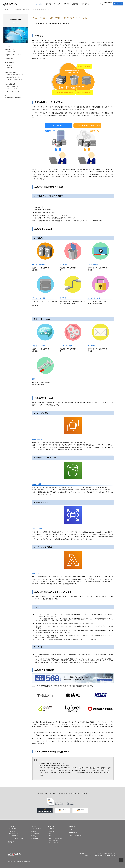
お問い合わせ (118, 3)
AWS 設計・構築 (11, 52)
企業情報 (75, 4)
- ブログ (34, 836)
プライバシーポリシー (97, 853)
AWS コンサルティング (13, 91)
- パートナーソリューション (16, 838)
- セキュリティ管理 (36, 829)
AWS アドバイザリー (12, 87)
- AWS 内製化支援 (13, 836)
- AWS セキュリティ (14, 833)
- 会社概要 (51, 829)
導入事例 (49, 4)
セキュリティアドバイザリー (14, 79)
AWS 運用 (9, 68)
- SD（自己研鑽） (35, 833)
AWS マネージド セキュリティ (15, 75)
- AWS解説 (33, 831)
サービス (40, 4)
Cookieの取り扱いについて (111, 855)
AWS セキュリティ (11, 72)
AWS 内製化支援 (10, 84)
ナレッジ (58, 4)
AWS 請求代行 (26, 9)
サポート (72, 829)
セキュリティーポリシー (85, 853)
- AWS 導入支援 (12, 829)
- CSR (50, 836)
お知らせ (66, 4)
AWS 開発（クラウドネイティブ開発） (16, 55)
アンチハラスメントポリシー (111, 853)
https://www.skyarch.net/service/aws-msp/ (54, 766)
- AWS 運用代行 (12, 831)
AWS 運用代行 (10, 63)
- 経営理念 (51, 831)
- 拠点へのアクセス (53, 843)
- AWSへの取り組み (53, 840)
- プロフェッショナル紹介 (55, 838)
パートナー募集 (75, 835)
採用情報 (85, 4)
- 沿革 (50, 833)
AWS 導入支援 (18, 9)
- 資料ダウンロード (36, 838)
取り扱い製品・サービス (13, 77)
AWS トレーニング (12, 89)
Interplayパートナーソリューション (13, 97)
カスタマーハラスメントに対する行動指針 (94, 855)
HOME (5, 9)
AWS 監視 (9, 65)
